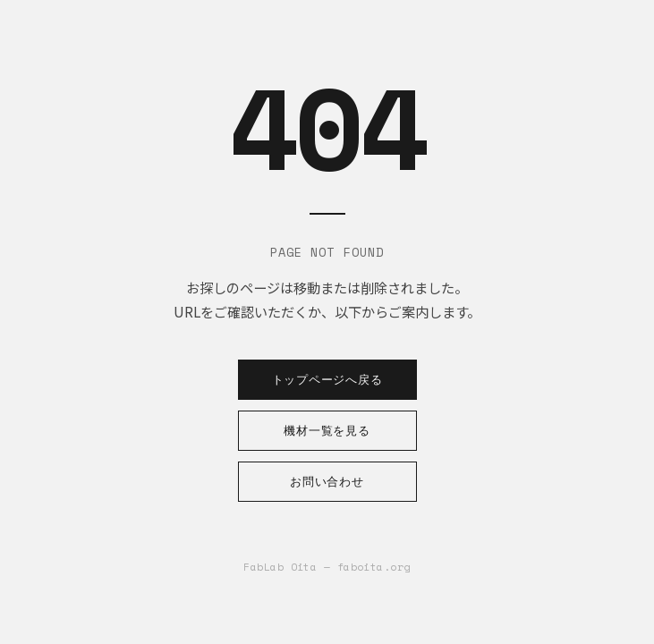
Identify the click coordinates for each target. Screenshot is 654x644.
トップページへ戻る (327, 380)
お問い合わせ (327, 482)
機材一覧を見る (327, 431)
